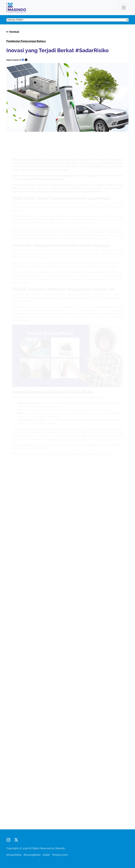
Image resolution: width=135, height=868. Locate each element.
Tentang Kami (60, 855)
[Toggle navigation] (124, 8)
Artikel (46, 855)
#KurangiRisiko (32, 855)
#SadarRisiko (14, 855)
